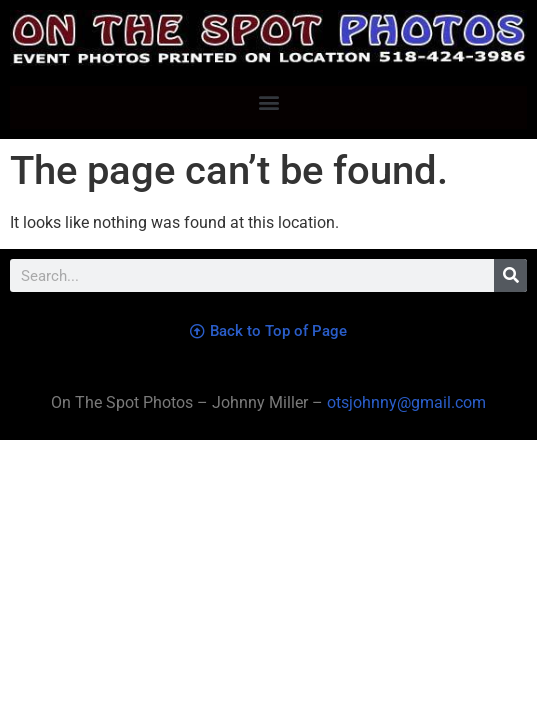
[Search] (510, 275)
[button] (268, 102)
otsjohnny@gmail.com (404, 402)
